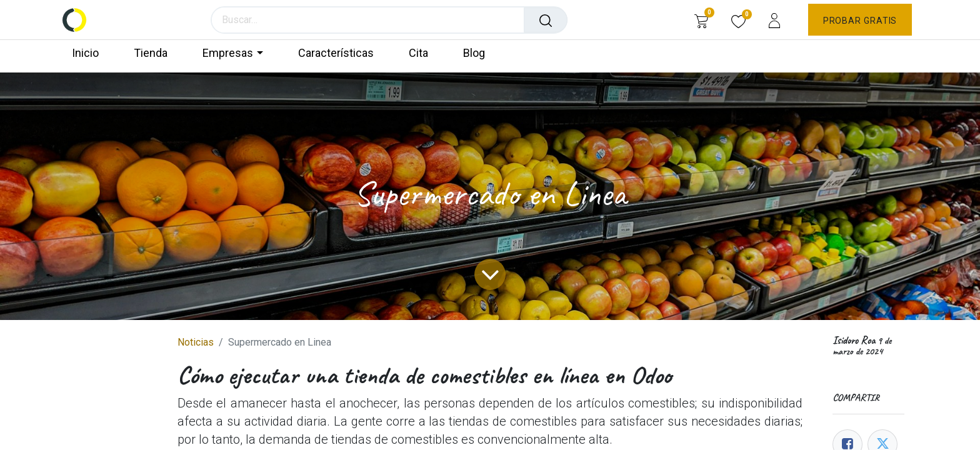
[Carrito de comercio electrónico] (701, 20)
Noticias (196, 342)
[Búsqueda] (546, 20)
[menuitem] (91, 54)
